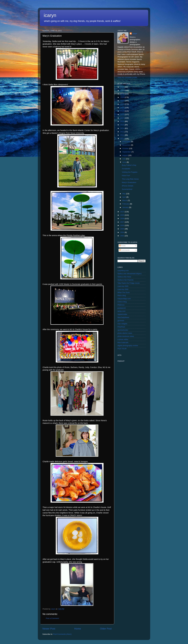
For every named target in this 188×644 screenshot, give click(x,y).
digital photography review (128, 346)
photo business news (126, 336)
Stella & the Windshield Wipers (130, 274)
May (124, 194)
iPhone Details (128, 186)
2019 (122, 111)
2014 (122, 128)
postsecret (122, 308)
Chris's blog (122, 302)
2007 (122, 222)
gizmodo (121, 321)
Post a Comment (52, 618)
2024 (122, 94)
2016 (122, 121)
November (127, 145)
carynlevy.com (123, 271)
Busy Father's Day (129, 165)
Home (78, 629)
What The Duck (124, 292)
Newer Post (49, 629)
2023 (122, 97)
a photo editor (123, 339)
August (125, 155)
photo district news (125, 333)
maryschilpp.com (124, 299)
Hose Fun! (126, 175)
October (126, 148)
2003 (122, 236)
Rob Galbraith (123, 343)
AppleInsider (122, 314)
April (124, 197)
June (124, 162)
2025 (122, 90)
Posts (122, 246)
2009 (122, 215)
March (125, 200)
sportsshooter (123, 330)
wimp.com (121, 311)
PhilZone (121, 305)
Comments (124, 250)
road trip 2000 (123, 289)
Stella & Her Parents (125, 280)
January (126, 207)
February (126, 204)
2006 (122, 225)
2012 (122, 135)
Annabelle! (126, 169)
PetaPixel (121, 327)
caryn (135, 34)
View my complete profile (127, 77)
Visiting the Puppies (130, 172)
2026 (122, 87)
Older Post (106, 629)
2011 (122, 139)
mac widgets (122, 324)
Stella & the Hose (124, 277)
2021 (122, 104)
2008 (122, 218)
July (124, 159)
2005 (122, 229)
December (127, 141)
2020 (122, 108)
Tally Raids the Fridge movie (129, 283)
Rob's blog (122, 295)
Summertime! (127, 189)
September (127, 152)
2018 (122, 114)
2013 (122, 132)
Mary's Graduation (129, 182)
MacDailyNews (123, 317)
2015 (122, 125)
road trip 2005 (123, 286)
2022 (122, 101)
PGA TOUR (122, 349)
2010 (122, 212)
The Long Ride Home (130, 179)
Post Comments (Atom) (62, 634)
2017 (122, 118)
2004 (122, 232)
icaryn (50, 15)
